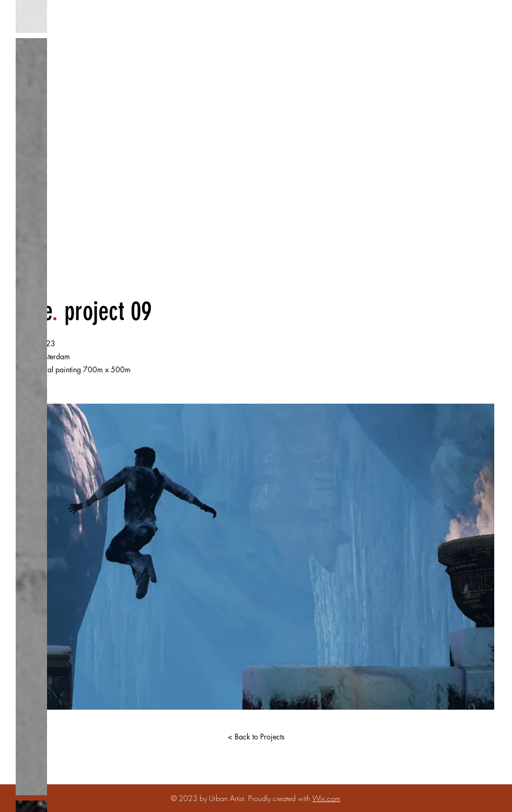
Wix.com (326, 798)
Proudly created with (280, 798)
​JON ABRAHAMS (252, 162)
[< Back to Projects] (256, 737)
